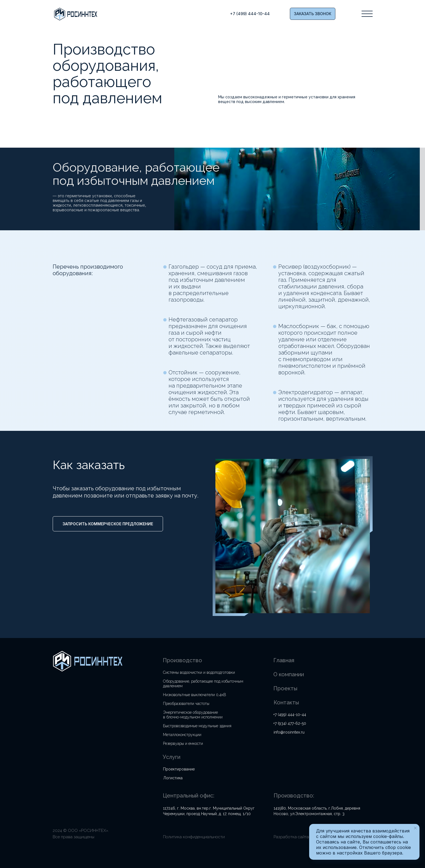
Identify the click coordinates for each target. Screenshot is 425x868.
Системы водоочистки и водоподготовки (199, 672)
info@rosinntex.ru (289, 732)
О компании (289, 674)
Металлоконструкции (182, 735)
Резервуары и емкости (183, 743)
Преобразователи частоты (186, 704)
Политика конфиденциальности (194, 837)
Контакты (286, 702)
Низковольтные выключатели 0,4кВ (195, 695)
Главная (284, 660)
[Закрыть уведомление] (415, 828)
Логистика (173, 778)
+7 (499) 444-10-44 (290, 715)
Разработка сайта (291, 837)
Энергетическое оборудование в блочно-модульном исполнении (193, 715)
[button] (313, 14)
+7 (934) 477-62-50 (290, 723)
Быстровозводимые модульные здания (197, 726)
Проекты (285, 688)
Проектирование (179, 769)
